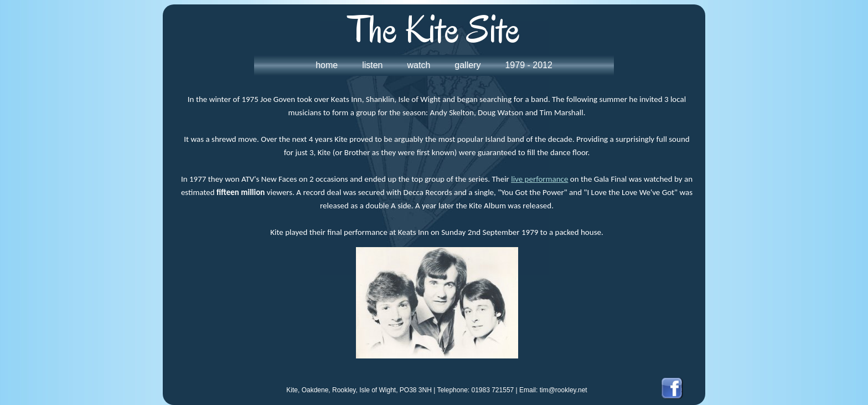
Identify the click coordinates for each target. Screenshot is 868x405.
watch (419, 65)
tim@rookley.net (564, 390)
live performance (539, 179)
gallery (467, 65)
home (327, 65)
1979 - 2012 (528, 65)
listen (372, 65)
